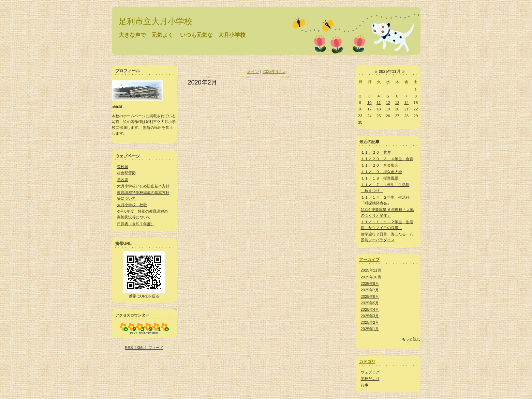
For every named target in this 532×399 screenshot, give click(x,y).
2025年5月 (370, 303)
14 (406, 103)
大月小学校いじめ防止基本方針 (143, 186)
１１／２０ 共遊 (376, 152)
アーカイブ (369, 260)
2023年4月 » (274, 72)
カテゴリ (367, 362)
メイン (253, 72)
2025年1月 (370, 329)
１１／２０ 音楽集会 (380, 165)
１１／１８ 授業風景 (380, 178)
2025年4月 (370, 309)
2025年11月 (371, 270)
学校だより (370, 379)
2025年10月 (371, 277)
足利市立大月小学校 (156, 21)
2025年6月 (370, 296)
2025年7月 (370, 290)
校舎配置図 (126, 173)
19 (388, 109)
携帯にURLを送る (144, 296)
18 (379, 109)
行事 (365, 385)
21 (406, 109)
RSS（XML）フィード (144, 348)
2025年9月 (370, 283)
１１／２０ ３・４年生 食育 (387, 159)
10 (370, 103)
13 (397, 103)
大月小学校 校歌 (132, 205)
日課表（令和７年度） (136, 224)
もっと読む (411, 339)
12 (388, 103)
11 (379, 103)
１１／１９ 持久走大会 (381, 172)
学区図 (123, 180)
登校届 (123, 167)
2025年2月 (370, 322)
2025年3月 (370, 316)
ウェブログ (370, 372)
